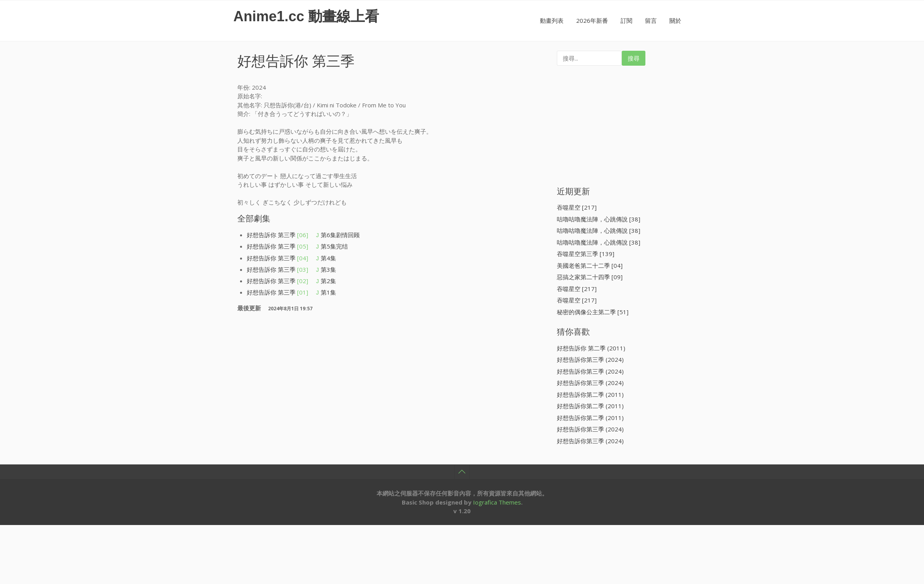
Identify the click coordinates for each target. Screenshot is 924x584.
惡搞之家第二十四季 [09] (590, 277)
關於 (675, 20)
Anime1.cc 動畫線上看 (306, 16)
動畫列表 (552, 20)
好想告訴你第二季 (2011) (590, 394)
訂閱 (626, 20)
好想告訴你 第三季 (277, 235)
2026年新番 (592, 20)
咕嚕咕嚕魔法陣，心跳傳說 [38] (599, 219)
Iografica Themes (497, 502)
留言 (651, 20)
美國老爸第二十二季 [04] (590, 265)
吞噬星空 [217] (577, 207)
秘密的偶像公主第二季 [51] (593, 312)
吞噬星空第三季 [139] (586, 254)
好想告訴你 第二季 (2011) (591, 348)
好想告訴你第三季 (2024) (590, 359)
